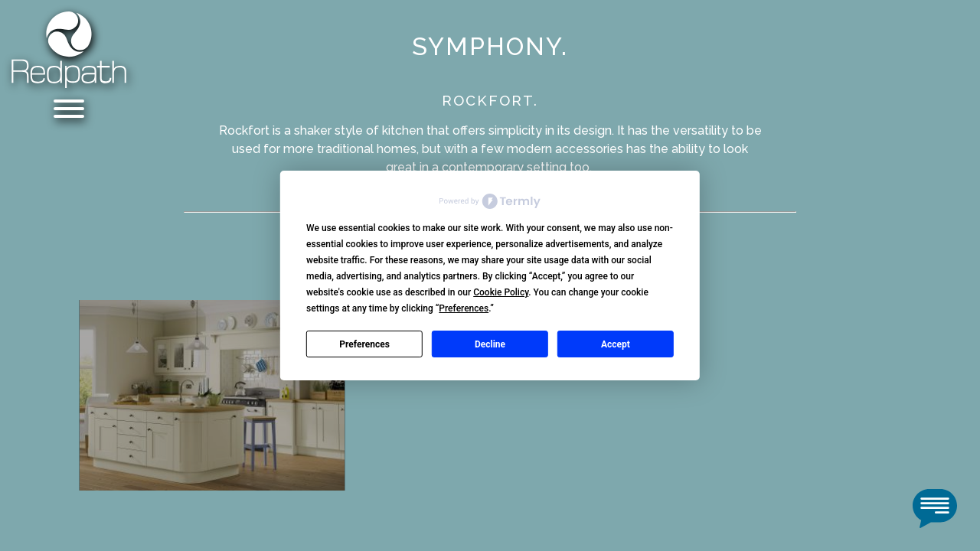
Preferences (364, 344)
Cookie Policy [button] (501, 292)
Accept (616, 344)
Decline (490, 344)
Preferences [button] (464, 308)
